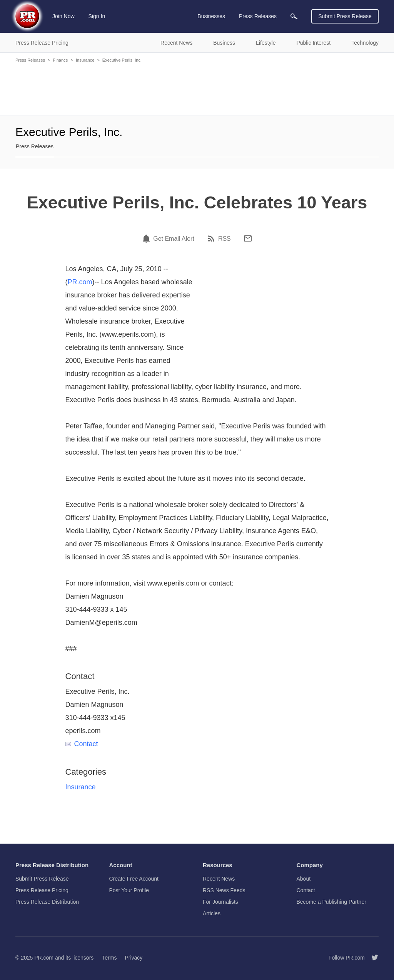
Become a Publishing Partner (331, 902)
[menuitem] (294, 16)
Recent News (219, 879)
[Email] (248, 238)
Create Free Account (134, 879)
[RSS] (212, 238)
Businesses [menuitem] (211, 16)
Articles (212, 913)
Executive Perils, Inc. (122, 60)
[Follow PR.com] (372, 958)
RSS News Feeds (224, 890)
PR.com (80, 282)
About (304, 879)
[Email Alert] (147, 238)
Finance (60, 60)
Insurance (85, 60)
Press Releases (30, 60)
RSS (225, 239)
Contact (82, 744)
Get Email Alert (174, 239)
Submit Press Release (345, 16)
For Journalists (220, 902)
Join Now (63, 16)
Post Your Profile (129, 890)
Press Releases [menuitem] (258, 16)
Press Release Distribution (47, 902)
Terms (109, 958)
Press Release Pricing (42, 890)
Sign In (97, 16)
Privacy (134, 958)
